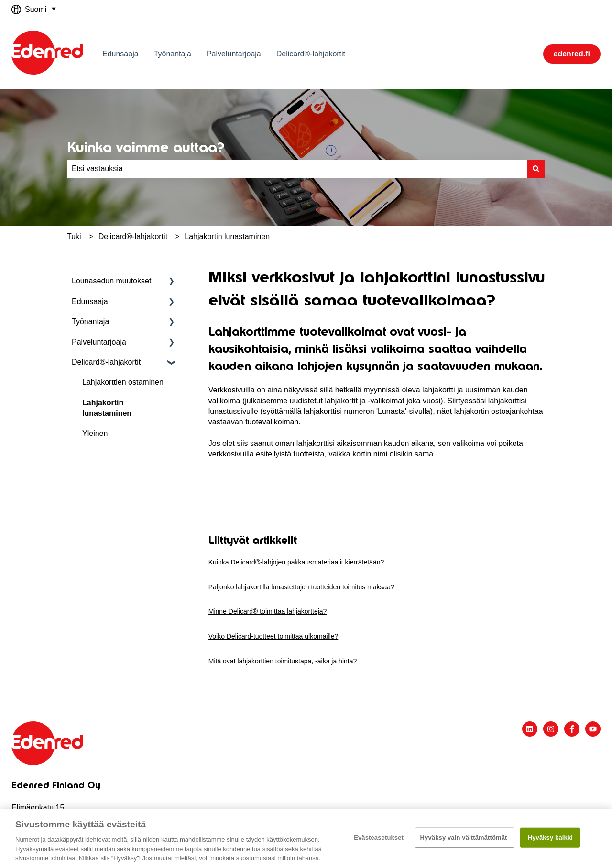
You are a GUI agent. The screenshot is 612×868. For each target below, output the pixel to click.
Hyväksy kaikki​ (550, 838)
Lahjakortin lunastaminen (227, 236)
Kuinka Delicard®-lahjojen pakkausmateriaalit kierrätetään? (296, 562)
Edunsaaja (120, 54)
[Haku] (536, 169)
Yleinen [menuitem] (95, 433)
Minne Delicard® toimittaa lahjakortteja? (268, 611)
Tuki (74, 236)
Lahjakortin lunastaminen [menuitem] (107, 408)
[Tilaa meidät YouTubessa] (593, 729)
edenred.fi (572, 54)
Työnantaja (173, 54)
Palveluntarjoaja (234, 54)
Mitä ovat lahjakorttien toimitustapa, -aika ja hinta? (283, 661)
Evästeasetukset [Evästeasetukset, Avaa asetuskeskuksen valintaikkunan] (379, 838)
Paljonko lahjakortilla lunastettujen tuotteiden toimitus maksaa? (301, 587)
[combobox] (297, 169)
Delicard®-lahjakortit (311, 54)
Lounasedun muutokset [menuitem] (111, 281)
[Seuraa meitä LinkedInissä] (530, 729)
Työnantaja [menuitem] (90, 321)
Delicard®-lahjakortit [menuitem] (106, 362)
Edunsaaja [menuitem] (90, 301)
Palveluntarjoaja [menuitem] (99, 342)
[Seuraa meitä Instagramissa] (551, 729)
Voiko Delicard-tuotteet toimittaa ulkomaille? (273, 636)
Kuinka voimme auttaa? (146, 147)
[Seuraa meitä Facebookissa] (572, 729)
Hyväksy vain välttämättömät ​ (465, 838)
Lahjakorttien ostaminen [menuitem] (123, 382)
